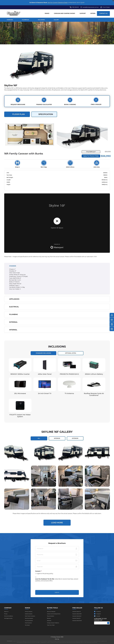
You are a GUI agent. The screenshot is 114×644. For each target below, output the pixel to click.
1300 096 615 (75, 7)
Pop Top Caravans (29, 618)
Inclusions (41, 20)
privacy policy (49, 574)
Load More (57, 523)
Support (83, 13)
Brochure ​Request (51, 612)
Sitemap (57, 639)
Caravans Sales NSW (77, 614)
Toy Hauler (27, 625)
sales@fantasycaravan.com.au (90, 7)
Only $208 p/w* (91, 152)
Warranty (49, 621)
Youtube (98, 616)
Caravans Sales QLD (77, 616)
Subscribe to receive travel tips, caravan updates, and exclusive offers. (57, 580)
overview (10, 20)
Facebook (98, 612)
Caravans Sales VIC (77, 612)
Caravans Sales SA (76, 618)
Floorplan (25, 20)
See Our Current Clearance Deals (58, 3)
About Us (6, 612)
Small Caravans (28, 623)
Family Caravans (29, 612)
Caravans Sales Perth (77, 621)
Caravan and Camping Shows (64, 13)
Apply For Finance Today (91, 156)
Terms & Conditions (9, 616)
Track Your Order (51, 625)
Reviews (49, 618)
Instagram (99, 614)
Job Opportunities (8, 618)
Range (47, 13)
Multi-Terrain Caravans (30, 616)
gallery (56, 20)
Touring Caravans (29, 621)
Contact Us (103, 13)
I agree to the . (45, 574)
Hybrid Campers (29, 614)
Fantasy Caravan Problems (53, 623)
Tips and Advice (51, 616)
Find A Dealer (105, 7)
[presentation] (47, 586)
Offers (93, 13)
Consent (38, 571)
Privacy (6, 614)
